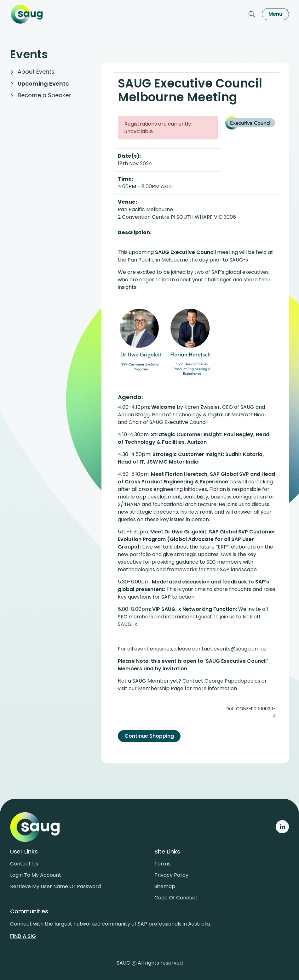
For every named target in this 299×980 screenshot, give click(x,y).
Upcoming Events (43, 84)
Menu (275, 14)
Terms (162, 864)
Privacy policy (171, 875)
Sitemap (165, 886)
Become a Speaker (44, 95)
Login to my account (36, 875)
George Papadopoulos (232, 681)
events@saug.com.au (240, 649)
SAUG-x (239, 260)
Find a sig (23, 936)
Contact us (24, 864)
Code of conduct (176, 898)
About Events (36, 72)
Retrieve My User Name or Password (55, 886)
